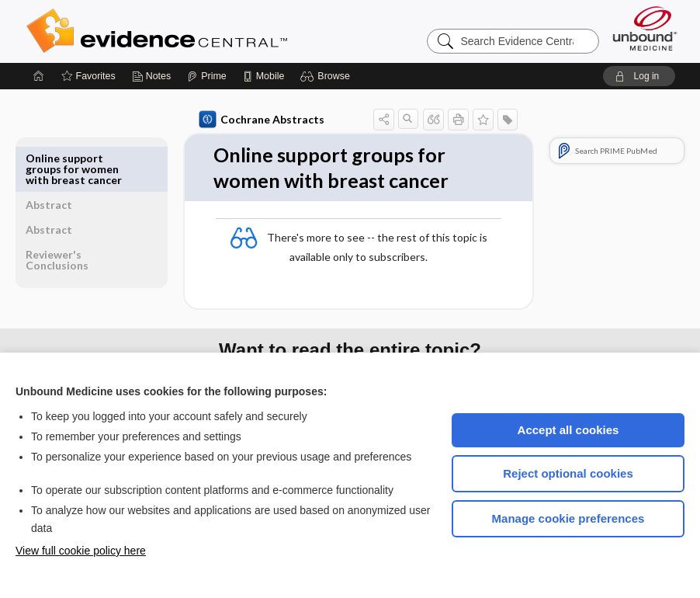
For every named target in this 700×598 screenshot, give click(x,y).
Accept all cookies (568, 430)
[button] (327, 76)
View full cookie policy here (81, 551)
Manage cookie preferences (568, 518)
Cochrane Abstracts (226, 120)
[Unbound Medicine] (645, 28)
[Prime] (206, 76)
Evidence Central (219, 31)
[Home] (39, 76)
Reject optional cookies (568, 473)
